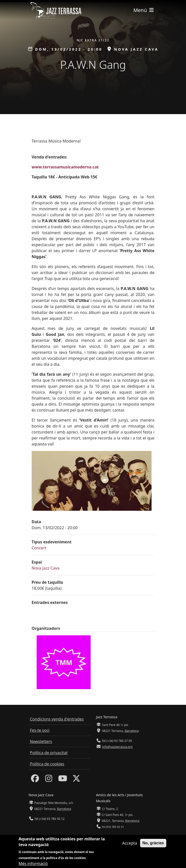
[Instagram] (49, 780)
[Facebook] (35, 780)
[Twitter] (76, 780)
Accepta (130, 843)
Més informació (33, 864)
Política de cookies (47, 764)
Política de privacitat (49, 753)
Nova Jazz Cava (46, 568)
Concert (39, 548)
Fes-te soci (40, 730)
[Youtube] (63, 780)
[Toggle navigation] (144, 10)
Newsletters (41, 741)
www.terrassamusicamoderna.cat (65, 167)
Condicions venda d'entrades (57, 719)
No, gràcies (153, 843)
